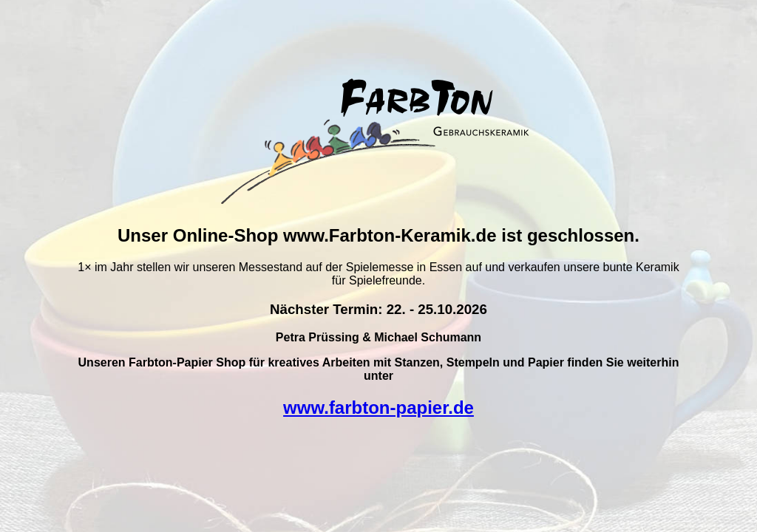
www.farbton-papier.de (378, 407)
